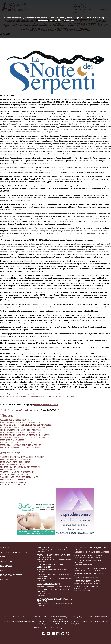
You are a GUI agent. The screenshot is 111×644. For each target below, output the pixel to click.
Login (3, 572)
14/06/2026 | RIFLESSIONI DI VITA (13, 481)
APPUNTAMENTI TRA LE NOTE (23, 411)
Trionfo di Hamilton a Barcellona (17, 474)
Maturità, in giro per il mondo (15, 464)
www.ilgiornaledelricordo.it (46, 406)
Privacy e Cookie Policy (11, 577)
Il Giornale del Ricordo (12, 618)
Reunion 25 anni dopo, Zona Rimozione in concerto (55, 579)
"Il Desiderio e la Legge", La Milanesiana (92, 590)
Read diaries (6, 568)
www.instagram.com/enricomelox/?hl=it (17, 395)
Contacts (5, 549)
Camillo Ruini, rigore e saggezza (55, 551)
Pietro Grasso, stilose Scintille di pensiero (55, 594)
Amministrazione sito (71, 629)
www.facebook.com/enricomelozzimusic (52, 395)
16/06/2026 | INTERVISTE (9, 471)
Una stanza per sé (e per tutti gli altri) (20, 479)
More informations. (66, 20)
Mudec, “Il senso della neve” (14, 484)
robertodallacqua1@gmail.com (78, 618)
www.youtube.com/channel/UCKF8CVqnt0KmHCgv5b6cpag (53, 398)
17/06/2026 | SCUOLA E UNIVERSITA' (14, 466)
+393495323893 (61, 618)
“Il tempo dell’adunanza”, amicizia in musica (22, 459)
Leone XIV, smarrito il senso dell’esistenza (55, 569)
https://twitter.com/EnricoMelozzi (14, 398)
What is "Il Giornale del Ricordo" (16, 554)
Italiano (4, 581)
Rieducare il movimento (55, 587)
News (3, 411)
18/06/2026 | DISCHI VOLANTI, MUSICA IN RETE (18, 461)
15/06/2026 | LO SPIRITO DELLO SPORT (14, 476)
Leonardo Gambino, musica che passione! (20, 469)
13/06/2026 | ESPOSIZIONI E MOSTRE (14, 486)
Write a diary (7, 563)
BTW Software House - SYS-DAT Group (48, 629)
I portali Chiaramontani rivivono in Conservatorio (55, 560)
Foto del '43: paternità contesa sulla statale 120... (55, 604)
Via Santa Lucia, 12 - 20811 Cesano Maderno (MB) (38, 618)
